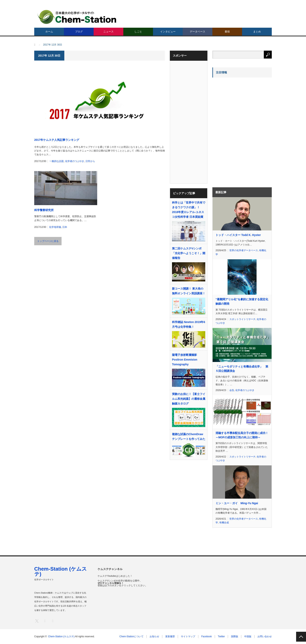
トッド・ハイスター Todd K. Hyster (238, 235)
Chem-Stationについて (132, 636)
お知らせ (154, 636)
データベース (198, 32)
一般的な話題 (57, 161)
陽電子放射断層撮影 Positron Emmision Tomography (185, 360)
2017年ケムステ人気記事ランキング (57, 140)
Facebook (207, 636)
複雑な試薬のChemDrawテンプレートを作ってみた (189, 437)
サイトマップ (188, 636)
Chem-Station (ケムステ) (61, 571)
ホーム (49, 32)
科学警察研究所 (44, 210)
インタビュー (168, 32)
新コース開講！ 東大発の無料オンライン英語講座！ (189, 291)
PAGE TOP (301, 637)
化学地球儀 (55, 227)
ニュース (108, 32)
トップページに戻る (48, 241)
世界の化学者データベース (244, 250)
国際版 (235, 636)
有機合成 (224, 523)
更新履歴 (170, 636)
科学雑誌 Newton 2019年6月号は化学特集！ (189, 324)
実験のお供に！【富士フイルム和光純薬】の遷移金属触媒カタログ (189, 399)
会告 (232, 390)
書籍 (227, 32)
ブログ (79, 32)
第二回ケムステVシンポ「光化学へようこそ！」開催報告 (189, 253)
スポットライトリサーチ (242, 319)
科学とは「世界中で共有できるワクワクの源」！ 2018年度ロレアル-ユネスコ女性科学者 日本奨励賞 (189, 210)
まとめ (257, 32)
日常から (90, 161)
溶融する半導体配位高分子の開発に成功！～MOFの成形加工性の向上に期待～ (242, 435)
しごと (138, 32)
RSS (53, 621)
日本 (65, 227)
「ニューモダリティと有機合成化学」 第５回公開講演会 (242, 369)
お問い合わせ (265, 636)
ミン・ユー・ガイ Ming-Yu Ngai (237, 503)
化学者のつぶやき (75, 161)
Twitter (221, 636)
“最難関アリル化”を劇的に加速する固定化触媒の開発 (242, 301)
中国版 (248, 636)
